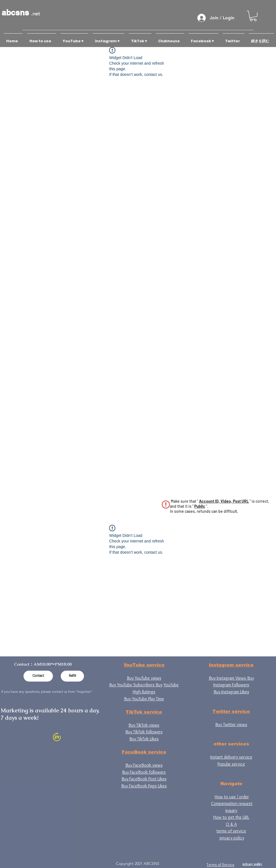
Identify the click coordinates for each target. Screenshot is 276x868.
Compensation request (232, 803)
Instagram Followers (231, 685)
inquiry (231, 810)
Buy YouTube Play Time (144, 699)
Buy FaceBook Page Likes (144, 786)
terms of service (231, 831)
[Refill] (72, 676)
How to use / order (232, 797)
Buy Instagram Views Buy (231, 678)
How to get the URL (231, 817)
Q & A (231, 824)
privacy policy (232, 838)
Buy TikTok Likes (144, 739)
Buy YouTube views (144, 678)
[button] (253, 16)
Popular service (231, 764)
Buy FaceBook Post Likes (144, 779)
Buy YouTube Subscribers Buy (136, 685)
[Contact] (38, 676)
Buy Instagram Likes (231, 692)
